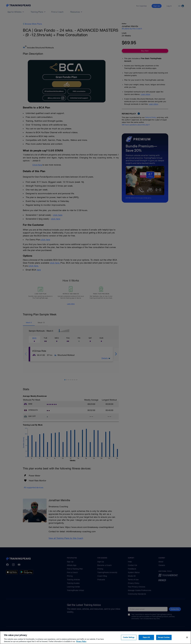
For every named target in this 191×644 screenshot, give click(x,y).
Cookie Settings (129, 637)
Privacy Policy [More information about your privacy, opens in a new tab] (81, 641)
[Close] (187, 637)
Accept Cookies (164, 637)
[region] (95, 638)
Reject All (146, 637)
